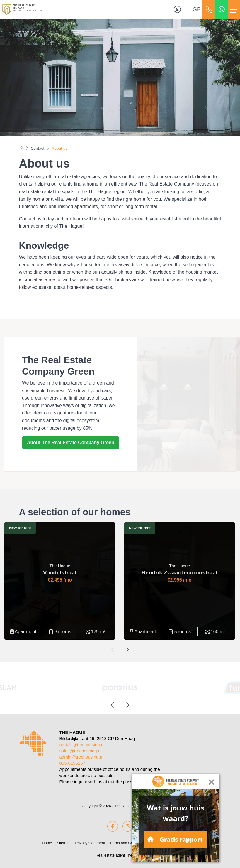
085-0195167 (73, 763)
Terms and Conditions (128, 843)
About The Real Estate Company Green (71, 443)
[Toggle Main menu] (234, 9)
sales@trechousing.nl (81, 751)
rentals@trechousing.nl (82, 745)
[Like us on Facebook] (113, 826)
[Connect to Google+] (128, 826)
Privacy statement (90, 843)
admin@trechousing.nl (81, 757)
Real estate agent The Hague (120, 855)
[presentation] (113, 650)
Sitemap (63, 843)
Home (47, 843)
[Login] (179, 9)
